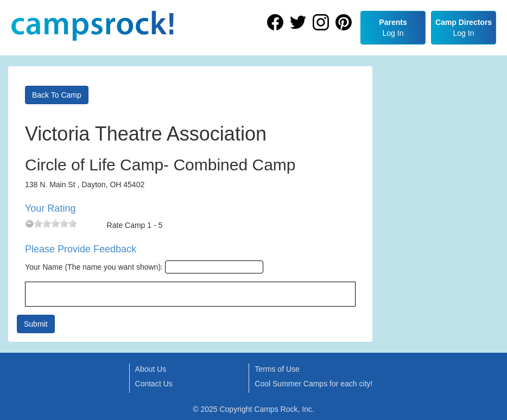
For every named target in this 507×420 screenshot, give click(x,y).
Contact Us (154, 384)
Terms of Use (277, 369)
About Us (151, 369)
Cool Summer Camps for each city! (313, 384)
